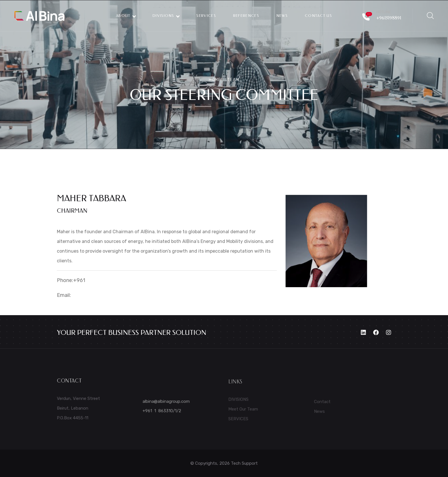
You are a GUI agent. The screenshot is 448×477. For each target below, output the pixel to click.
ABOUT (126, 16)
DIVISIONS (166, 16)
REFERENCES (246, 16)
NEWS (282, 16)
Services (206, 16)
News (319, 414)
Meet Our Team (243, 412)
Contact (322, 404)
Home (215, 80)
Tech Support (244, 463)
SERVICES (238, 421)
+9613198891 (389, 18)
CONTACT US (318, 16)
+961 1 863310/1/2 (162, 413)
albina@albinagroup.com (166, 404)
